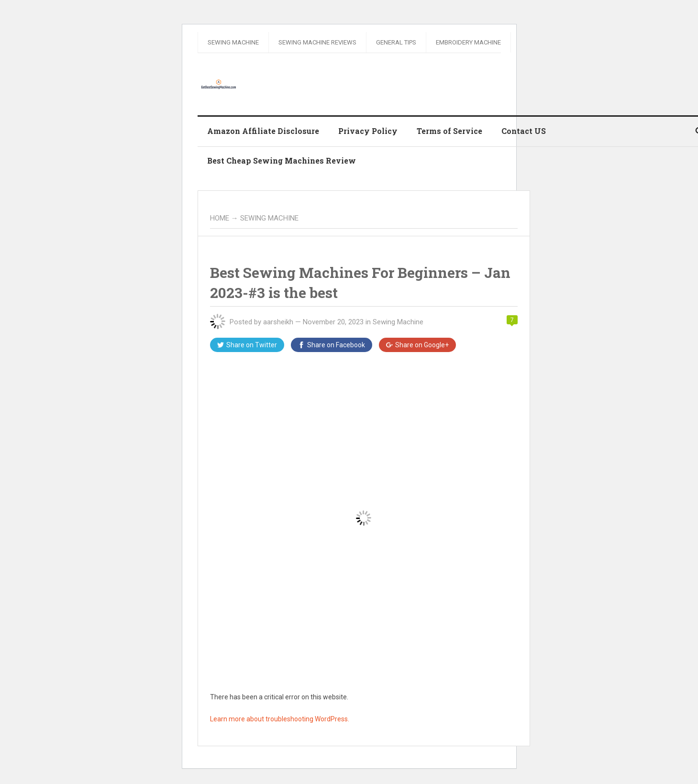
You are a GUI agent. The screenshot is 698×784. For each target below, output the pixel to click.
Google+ (417, 345)
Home (220, 218)
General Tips (396, 42)
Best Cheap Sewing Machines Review (282, 160)
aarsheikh (278, 322)
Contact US (524, 131)
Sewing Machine (233, 42)
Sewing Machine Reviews (317, 42)
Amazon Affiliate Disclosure (263, 131)
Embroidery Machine (468, 42)
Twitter (247, 345)
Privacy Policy (368, 131)
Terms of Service (449, 131)
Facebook (332, 345)
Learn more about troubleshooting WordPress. (280, 719)
